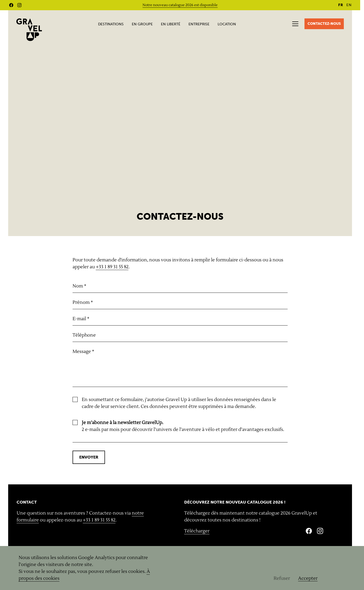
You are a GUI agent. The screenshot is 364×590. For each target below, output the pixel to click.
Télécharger (197, 531)
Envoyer (89, 457)
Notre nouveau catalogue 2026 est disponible (180, 5)
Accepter (308, 578)
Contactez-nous (324, 24)
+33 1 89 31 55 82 (112, 267)
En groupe (142, 24)
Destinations (111, 24)
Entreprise (199, 24)
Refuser (282, 578)
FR (341, 5)
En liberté (171, 24)
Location (227, 24)
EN (349, 5)
